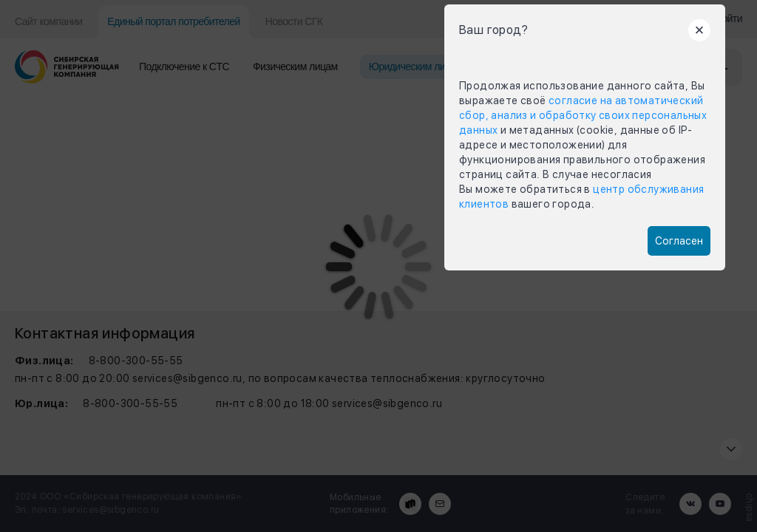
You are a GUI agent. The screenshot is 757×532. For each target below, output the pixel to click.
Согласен (679, 241)
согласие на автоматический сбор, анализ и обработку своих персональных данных (583, 115)
